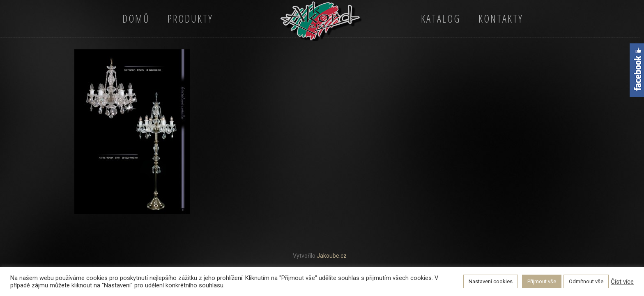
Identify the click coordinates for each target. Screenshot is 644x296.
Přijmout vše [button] (542, 281)
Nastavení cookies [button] (491, 281)
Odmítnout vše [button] (586, 281)
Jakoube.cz (332, 256)
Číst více (622, 282)
